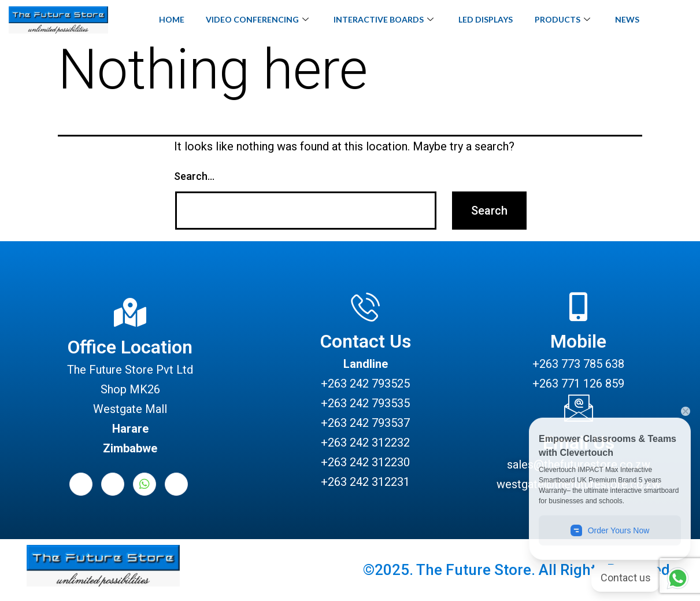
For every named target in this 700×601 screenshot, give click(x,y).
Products (565, 20)
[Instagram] (176, 484)
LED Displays (487, 19)
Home (168, 19)
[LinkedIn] (113, 484)
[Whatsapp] (145, 484)
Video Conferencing (255, 20)
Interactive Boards (383, 20)
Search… (194, 176)
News (631, 19)
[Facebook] (81, 484)
